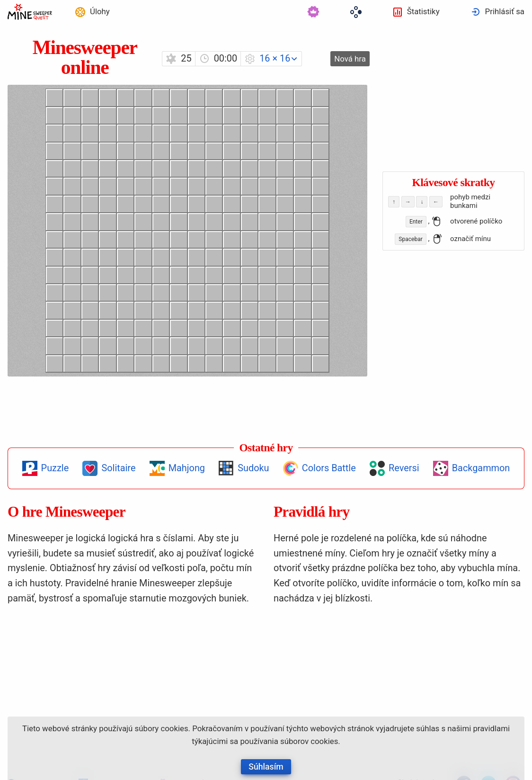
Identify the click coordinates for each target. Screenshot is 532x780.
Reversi (404, 468)
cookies (174, 728)
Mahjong (187, 468)
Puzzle (55, 468)
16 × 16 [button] (275, 58)
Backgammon (481, 468)
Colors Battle (329, 468)
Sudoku (253, 468)
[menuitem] (92, 12)
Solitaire (118, 468)
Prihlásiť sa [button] (505, 11)
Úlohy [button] (100, 11)
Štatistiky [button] (423, 11)
